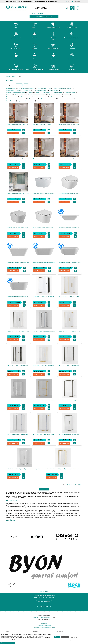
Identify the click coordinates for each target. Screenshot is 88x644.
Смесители (67, 95)
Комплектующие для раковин (66, 99)
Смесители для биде (56, 97)
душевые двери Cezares (37, 512)
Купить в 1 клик (13, 133)
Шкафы (38, 93)
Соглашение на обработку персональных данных (44, 628)
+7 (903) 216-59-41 (36, 13)
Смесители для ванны (12, 97)
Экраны (18, 91)
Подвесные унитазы (70, 93)
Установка (37, 1)
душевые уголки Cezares (54, 504)
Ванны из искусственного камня (27, 89)
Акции (14, 1)
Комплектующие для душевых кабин (16, 93)
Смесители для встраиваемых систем (16, 99)
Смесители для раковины (41, 97)
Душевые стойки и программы (26, 101)
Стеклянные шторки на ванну (48, 99)
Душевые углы (27, 91)
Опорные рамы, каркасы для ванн (63, 89)
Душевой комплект (11, 101)
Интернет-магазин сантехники (41, 617)
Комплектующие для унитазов (38, 95)
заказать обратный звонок (44, 17)
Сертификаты (49, 1)
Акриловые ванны (11, 89)
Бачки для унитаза (58, 93)
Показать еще (44, 489)
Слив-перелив (10, 91)
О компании (9, 1)
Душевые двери (54, 91)
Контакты (43, 1)
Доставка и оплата (30, 1)
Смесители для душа (26, 97)
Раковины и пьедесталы (21, 95)
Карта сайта (44, 623)
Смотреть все (44, 591)
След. (79, 485)
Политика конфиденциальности (44, 625)
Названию (19, 85)
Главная (8, 77)
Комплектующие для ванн (45, 89)
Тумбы (30, 93)
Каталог (18, 1)
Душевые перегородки (41, 91)
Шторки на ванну (33, 99)
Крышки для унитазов (55, 95)
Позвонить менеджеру (44, 602)
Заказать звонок (44, 606)
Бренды (23, 1)
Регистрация (77, 1)
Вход (69, 1)
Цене (26, 85)
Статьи (55, 1)
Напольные (9, 95)
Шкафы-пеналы (46, 93)
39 (76, 485)
